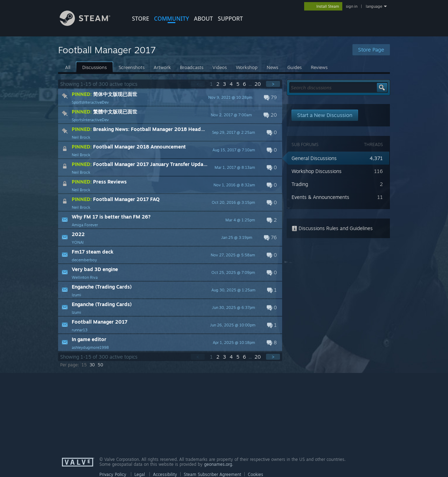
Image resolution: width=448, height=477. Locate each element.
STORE (141, 19)
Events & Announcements (320, 197)
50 (100, 365)
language (374, 6)
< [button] (198, 84)
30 (92, 365)
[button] (170, 97)
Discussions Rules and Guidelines (332, 228)
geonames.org (218, 464)
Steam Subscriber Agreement (212, 474)
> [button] (273, 84)
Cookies (255, 474)
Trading (300, 184)
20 (258, 84)
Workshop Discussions (317, 171)
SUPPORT (230, 19)
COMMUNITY (171, 19)
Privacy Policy (113, 474)
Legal (140, 474)
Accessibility (165, 474)
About (203, 19)
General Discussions (314, 158)
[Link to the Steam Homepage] (90, 24)
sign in (352, 6)
